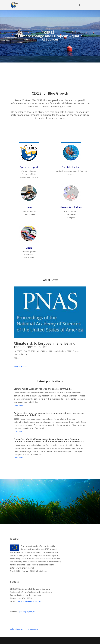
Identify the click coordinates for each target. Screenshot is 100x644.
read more (18, 405)
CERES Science (73, 351)
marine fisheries (21, 354)
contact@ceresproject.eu (30, 601)
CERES (19, 351)
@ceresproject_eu (27, 612)
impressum (33, 629)
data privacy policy (18, 629)
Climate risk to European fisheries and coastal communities (45, 345)
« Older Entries (20, 367)
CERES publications (57, 351)
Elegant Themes (44, 640)
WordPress (69, 640)
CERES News (43, 351)
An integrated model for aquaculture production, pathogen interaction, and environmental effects (49, 414)
